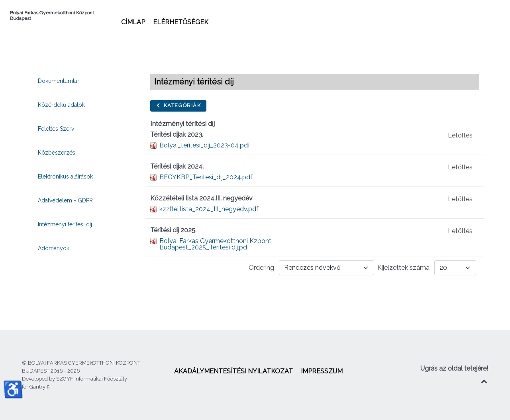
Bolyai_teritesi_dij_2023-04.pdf (205, 145)
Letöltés (460, 135)
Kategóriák (178, 105)
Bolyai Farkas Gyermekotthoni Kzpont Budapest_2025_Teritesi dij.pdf (215, 244)
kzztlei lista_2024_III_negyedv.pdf (209, 209)
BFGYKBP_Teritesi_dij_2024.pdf (206, 177)
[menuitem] (133, 22)
